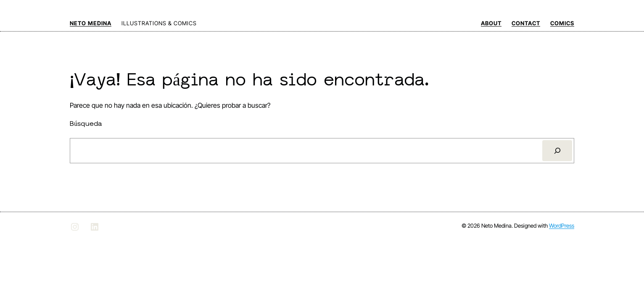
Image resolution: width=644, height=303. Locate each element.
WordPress (562, 226)
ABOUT (491, 23)
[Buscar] (557, 150)
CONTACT (526, 23)
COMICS (562, 23)
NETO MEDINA (91, 23)
